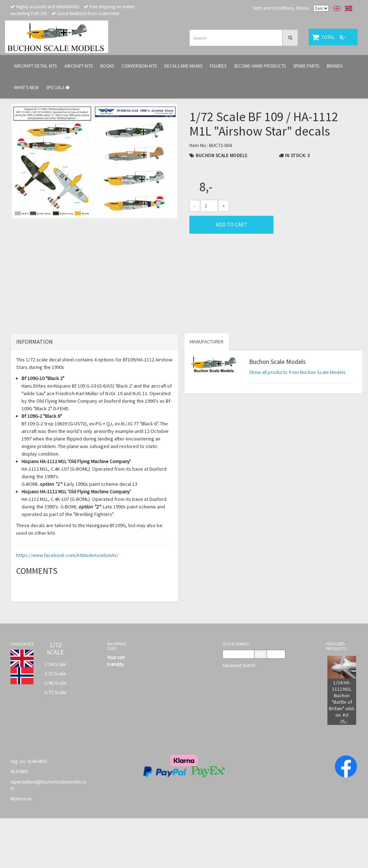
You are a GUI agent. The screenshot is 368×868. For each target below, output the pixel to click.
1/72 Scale (55, 741)
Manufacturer (207, 391)
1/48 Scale (55, 732)
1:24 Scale (55, 713)
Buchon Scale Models (222, 156)
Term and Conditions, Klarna (281, 8)
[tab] (95, 392)
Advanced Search (239, 715)
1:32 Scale (55, 723)
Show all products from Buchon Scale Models (297, 422)
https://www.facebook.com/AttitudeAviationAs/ (67, 604)
